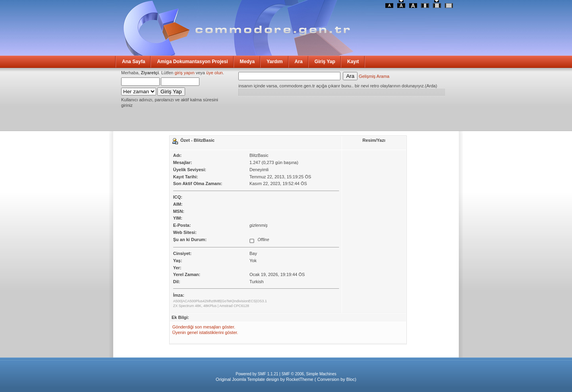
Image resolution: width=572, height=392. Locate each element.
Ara (299, 62)
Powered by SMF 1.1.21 (257, 374)
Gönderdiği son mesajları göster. (204, 327)
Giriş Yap (325, 62)
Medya (247, 62)
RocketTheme (300, 379)
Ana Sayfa (133, 62)
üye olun (214, 73)
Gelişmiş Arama (374, 76)
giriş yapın (185, 73)
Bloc (351, 379)
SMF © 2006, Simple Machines (309, 374)
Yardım (274, 62)
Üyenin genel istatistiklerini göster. (205, 332)
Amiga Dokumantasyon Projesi (192, 62)
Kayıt (353, 62)
